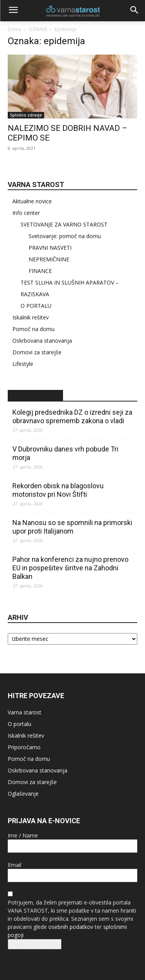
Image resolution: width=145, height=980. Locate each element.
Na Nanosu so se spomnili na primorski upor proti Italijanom (72, 527)
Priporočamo (24, 747)
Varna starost (25, 712)
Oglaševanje (23, 794)
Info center (26, 213)
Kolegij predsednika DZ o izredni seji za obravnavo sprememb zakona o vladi (72, 416)
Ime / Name (23, 835)
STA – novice (35, 396)
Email (14, 865)
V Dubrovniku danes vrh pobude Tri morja (65, 453)
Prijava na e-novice (35, 944)
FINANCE (40, 271)
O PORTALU (36, 306)
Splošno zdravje (26, 115)
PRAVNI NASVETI (50, 248)
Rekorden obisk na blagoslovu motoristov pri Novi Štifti (58, 490)
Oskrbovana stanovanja (42, 341)
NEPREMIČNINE (49, 259)
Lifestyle (23, 364)
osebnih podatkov (71, 927)
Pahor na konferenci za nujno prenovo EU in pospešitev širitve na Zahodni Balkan (70, 568)
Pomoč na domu (33, 329)
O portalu (20, 724)
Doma (14, 29)
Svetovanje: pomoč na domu (65, 236)
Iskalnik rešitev (31, 317)
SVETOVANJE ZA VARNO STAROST (64, 224)
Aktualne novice (32, 201)
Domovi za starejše (37, 352)
